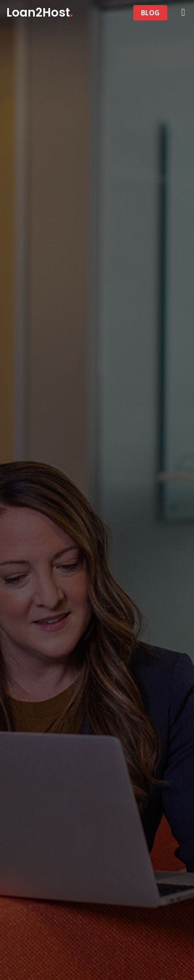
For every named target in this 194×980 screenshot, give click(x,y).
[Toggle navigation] (128, 13)
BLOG (150, 13)
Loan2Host (40, 13)
